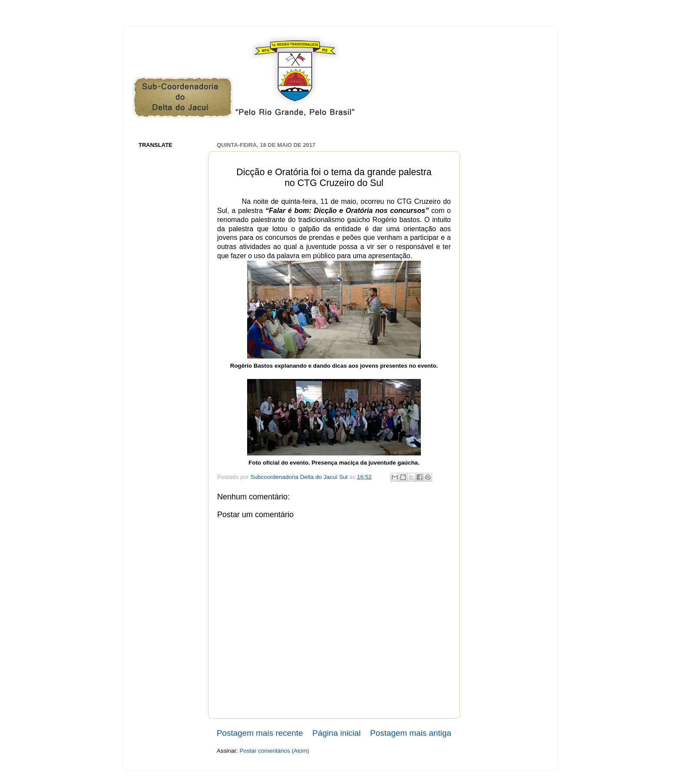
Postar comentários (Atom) (275, 751)
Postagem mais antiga (411, 733)
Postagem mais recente (260, 733)
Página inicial (336, 733)
